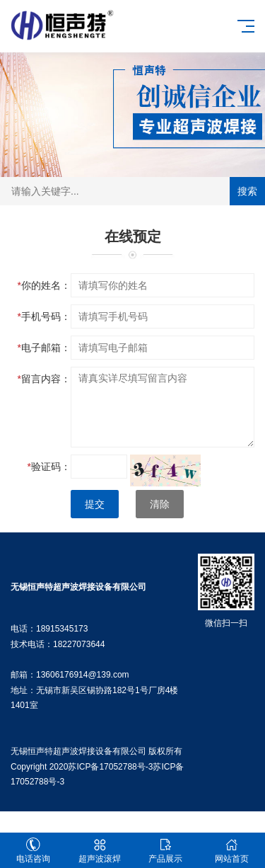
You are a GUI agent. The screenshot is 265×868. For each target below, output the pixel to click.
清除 (160, 504)
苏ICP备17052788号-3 (110, 767)
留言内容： (44, 379)
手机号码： (44, 316)
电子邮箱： (44, 348)
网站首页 (232, 851)
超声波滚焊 (100, 851)
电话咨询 (33, 851)
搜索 (247, 191)
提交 (95, 504)
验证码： (49, 467)
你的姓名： (44, 285)
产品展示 (166, 851)
